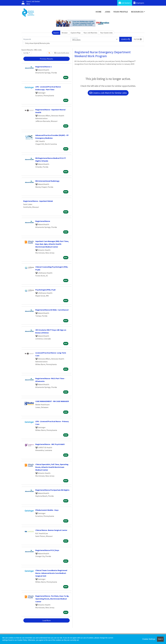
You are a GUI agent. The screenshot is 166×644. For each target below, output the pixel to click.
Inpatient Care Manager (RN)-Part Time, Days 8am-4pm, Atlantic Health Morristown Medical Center (52, 244)
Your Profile (121, 12)
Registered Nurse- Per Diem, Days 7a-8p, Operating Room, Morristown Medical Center (52, 599)
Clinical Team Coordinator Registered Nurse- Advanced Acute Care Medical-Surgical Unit (51, 573)
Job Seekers (125, 3)
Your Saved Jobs (106, 33)
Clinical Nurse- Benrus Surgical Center (51, 530)
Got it (160, 639)
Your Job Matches (90, 33)
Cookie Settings (149, 639)
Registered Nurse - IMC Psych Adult (50, 444)
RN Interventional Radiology (47, 181)
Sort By (26, 53)
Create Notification (62, 53)
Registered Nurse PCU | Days (47, 550)
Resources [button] (137, 12)
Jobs (107, 12)
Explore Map (76, 33)
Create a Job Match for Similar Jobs (108, 93)
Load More (47, 620)
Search (56, 33)
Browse (65, 33)
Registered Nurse (43, 221)
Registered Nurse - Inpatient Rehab (38, 201)
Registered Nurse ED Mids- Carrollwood (52, 310)
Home (99, 12)
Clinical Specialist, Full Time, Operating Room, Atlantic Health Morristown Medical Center (52, 467)
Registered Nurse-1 (44, 67)
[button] (138, 39)
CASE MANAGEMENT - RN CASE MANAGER (52, 401)
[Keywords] (47, 39)
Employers (139, 3)
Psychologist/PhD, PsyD (45, 290)
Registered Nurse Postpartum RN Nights (52, 490)
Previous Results (46, 59)
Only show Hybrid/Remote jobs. (38, 43)
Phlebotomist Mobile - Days (47, 510)
